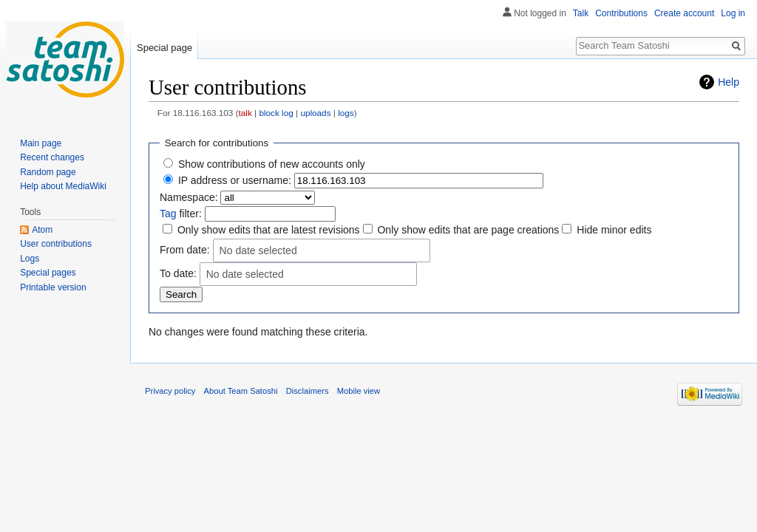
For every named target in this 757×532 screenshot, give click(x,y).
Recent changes (52, 157)
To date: (178, 273)
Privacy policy (170, 391)
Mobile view (359, 391)
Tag (168, 214)
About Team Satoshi (241, 391)
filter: (181, 214)
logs (346, 113)
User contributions (56, 244)
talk (245, 113)
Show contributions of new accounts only (272, 164)
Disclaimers (308, 391)
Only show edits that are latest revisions (269, 230)
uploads (315, 113)
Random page (48, 172)
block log (276, 113)
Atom (42, 230)
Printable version (53, 287)
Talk (581, 13)
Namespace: (189, 197)
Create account (684, 13)
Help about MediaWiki (63, 186)
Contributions (621, 13)
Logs (30, 259)
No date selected (258, 251)
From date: (185, 249)
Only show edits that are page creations (468, 230)
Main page (41, 143)
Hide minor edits (614, 230)
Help (729, 82)
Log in (733, 13)
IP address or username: (235, 180)
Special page (164, 48)
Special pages (48, 273)
